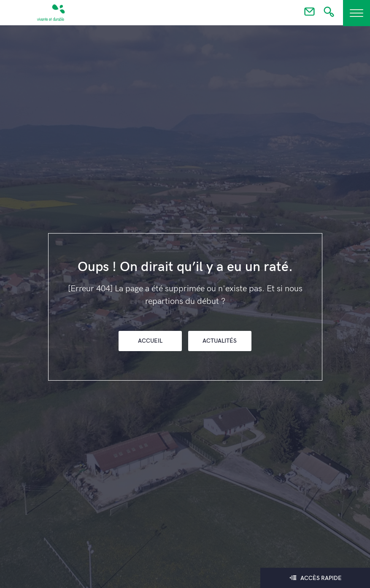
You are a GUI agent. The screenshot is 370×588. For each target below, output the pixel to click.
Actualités (220, 341)
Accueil (150, 341)
